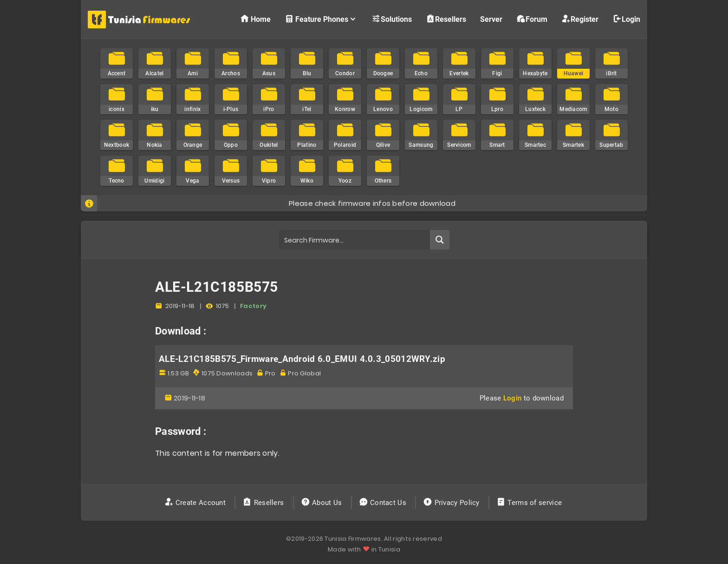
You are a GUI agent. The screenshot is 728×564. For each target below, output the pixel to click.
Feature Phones (321, 19)
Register (580, 19)
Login (626, 19)
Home (255, 19)
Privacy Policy (452, 503)
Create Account (196, 503)
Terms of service (530, 503)
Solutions (392, 19)
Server (491, 19)
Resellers (446, 19)
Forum (532, 19)
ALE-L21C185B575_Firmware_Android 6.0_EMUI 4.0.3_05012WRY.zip (302, 359)
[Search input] (355, 240)
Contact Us (384, 503)
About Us (322, 503)
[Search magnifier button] (440, 240)
